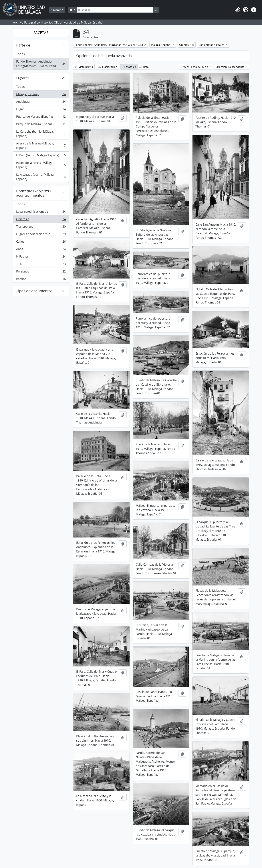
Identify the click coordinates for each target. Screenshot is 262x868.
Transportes (41, 227)
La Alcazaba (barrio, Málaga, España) (41, 177)
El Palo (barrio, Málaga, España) (41, 156)
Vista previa (84, 67)
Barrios (41, 280)
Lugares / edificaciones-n (41, 235)
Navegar (56, 10)
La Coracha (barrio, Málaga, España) (41, 134)
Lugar (41, 110)
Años (41, 250)
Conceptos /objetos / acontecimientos (34, 193)
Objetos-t (41, 220)
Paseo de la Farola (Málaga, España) (41, 165)
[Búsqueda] (115, 10)
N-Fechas (41, 257)
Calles (41, 242)
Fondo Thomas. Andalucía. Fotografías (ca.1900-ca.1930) (41, 64)
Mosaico (129, 67)
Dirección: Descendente (230, 67)
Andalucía (41, 102)
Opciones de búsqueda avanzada (104, 56)
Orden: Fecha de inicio (195, 67)
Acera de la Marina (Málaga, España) (41, 146)
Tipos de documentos (34, 291)
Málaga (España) (41, 95)
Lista (144, 67)
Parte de (23, 45)
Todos (20, 54)
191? (41, 265)
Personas (41, 272)
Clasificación (107, 67)
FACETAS (41, 33)
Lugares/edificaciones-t (41, 212)
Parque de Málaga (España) (41, 125)
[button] (238, 10)
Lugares (23, 78)
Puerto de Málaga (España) (41, 117)
